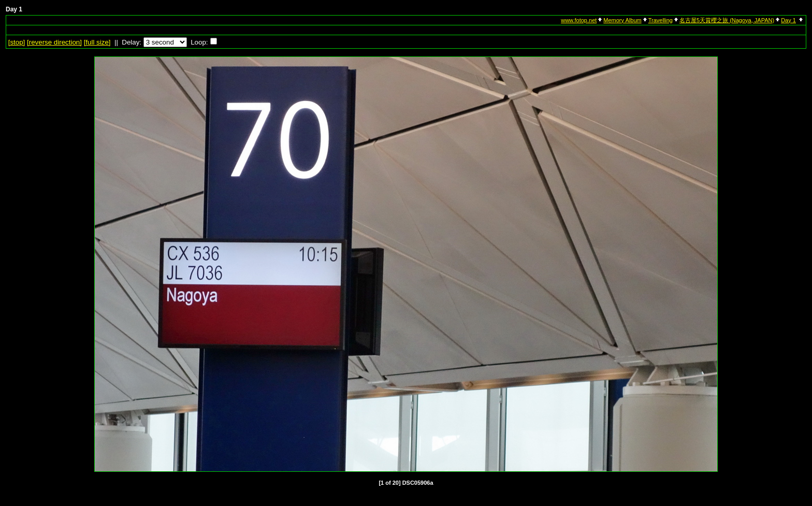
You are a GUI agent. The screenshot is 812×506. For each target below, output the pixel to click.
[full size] (97, 42)
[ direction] (54, 42)
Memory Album (622, 20)
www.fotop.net (579, 20)
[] (17, 42)
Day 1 (788, 20)
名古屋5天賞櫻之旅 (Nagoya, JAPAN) (727, 20)
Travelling (661, 20)
